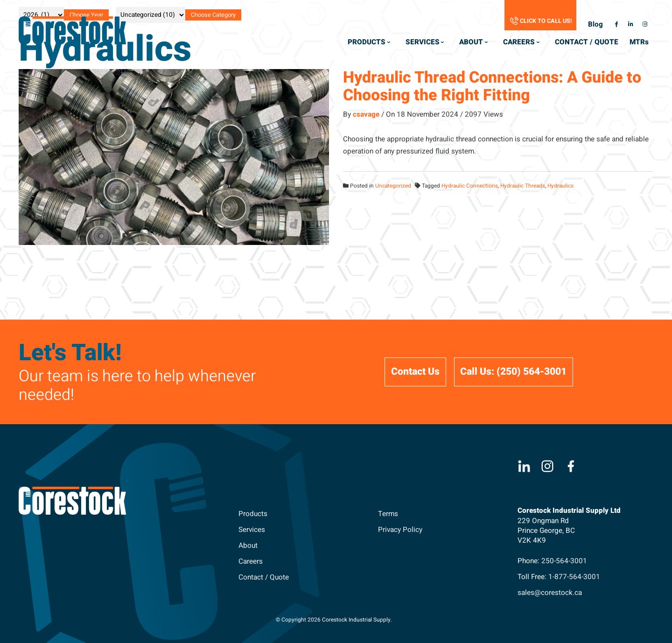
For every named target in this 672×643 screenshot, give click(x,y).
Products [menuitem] (367, 42)
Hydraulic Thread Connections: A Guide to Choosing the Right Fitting (492, 86)
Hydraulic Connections (470, 186)
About (248, 545)
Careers (251, 561)
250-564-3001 (564, 561)
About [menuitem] (471, 42)
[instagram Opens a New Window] (645, 24)
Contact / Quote (264, 577)
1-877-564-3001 (574, 577)
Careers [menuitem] (519, 42)
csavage (366, 114)
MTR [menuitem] (640, 44)
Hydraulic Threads (523, 186)
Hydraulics (560, 186)
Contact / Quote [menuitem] (587, 42)
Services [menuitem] (423, 42)
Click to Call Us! (546, 21)
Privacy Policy (400, 530)
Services (252, 530)
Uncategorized (393, 186)
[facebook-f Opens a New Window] (616, 24)
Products (253, 514)
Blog (595, 24)
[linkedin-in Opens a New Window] (630, 24)
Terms (388, 514)
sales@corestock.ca (550, 593)
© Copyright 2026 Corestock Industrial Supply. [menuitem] (334, 620)
